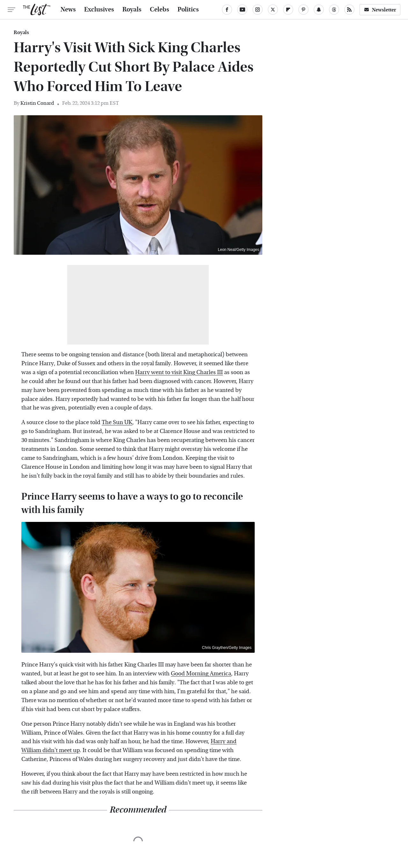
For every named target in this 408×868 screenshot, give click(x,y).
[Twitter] (273, 10)
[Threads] (334, 10)
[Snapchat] (319, 10)
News (68, 10)
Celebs (160, 10)
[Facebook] (227, 10)
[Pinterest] (303, 10)
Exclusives (99, 10)
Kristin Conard (37, 103)
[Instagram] (258, 10)
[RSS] (349, 10)
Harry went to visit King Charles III (179, 372)
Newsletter (380, 10)
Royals (132, 10)
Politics (188, 10)
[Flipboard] (288, 10)
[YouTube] (242, 10)
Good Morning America (201, 674)
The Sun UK (117, 422)
